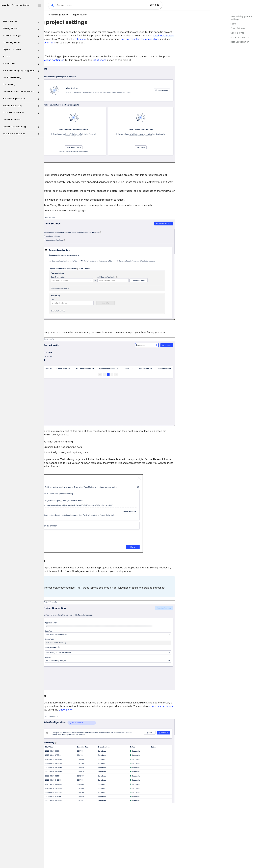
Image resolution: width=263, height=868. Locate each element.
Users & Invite (237, 33)
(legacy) (102, 15)
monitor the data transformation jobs (78, 43)
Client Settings (238, 28)
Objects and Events (22, 50)
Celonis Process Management (22, 93)
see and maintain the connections (184, 39)
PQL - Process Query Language (22, 72)
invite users (124, 39)
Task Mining (22, 85)
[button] (39, 22)
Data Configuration (240, 42)
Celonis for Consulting (22, 128)
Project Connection (240, 37)
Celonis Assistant (12, 120)
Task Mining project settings (241, 18)
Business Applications (22, 100)
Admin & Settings (22, 36)
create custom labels (205, 706)
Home (233, 24)
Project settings (124, 15)
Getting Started (22, 29)
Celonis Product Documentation (73, 15)
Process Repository (22, 107)
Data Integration (22, 43)
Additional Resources (22, 135)
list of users (143, 60)
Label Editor (110, 710)
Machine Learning (22, 78)
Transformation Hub (22, 113)
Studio (22, 57)
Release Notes (22, 22)
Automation (22, 64)
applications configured (95, 60)
